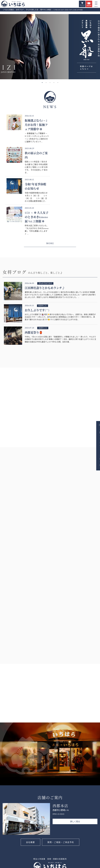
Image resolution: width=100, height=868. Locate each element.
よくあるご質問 (52, 848)
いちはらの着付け (89, 830)
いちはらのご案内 (53, 829)
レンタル (68, 850)
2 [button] (46, 83)
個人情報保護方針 (89, 851)
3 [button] (50, 83)
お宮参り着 (69, 844)
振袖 (48, 853)
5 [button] (58, 83)
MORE (50, 184)
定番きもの (68, 836)
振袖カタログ (69, 815)
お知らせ (50, 815)
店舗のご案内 (51, 836)
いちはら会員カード (53, 841)
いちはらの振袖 (52, 857)
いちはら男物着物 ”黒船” (71, 831)
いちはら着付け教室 (89, 826)
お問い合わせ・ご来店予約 (96, 447)
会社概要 (30, 783)
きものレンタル (70, 853)
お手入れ (86, 836)
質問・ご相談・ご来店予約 (61, 783)
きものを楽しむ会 (89, 821)
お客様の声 (50, 845)
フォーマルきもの (71, 822)
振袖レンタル (69, 856)
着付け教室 (87, 815)
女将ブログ (50, 821)
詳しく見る (75, 762)
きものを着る (87, 818)
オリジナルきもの (71, 839)
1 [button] (42, 83)
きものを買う (69, 827)
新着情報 (49, 818)
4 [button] (54, 83)
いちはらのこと (52, 833)
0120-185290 (26, 832)
